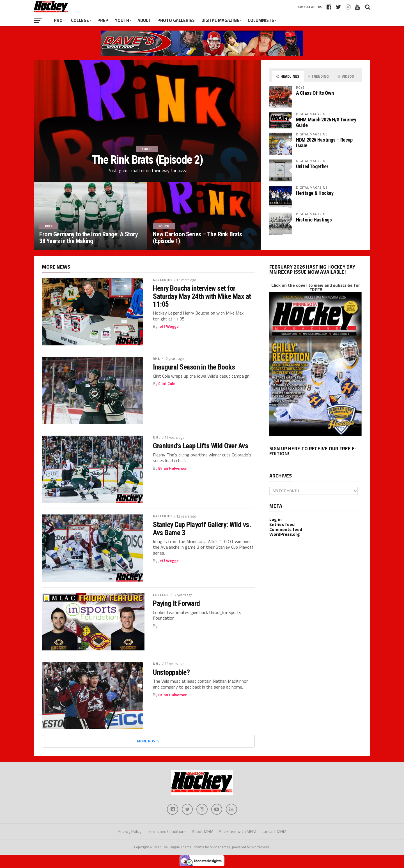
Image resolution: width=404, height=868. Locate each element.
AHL (156, 358)
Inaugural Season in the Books (194, 367)
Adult (144, 20)
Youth (122, 20)
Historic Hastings (314, 220)
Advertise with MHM (237, 832)
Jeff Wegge (168, 326)
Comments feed (286, 529)
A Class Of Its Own (315, 93)
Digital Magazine (220, 20)
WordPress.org (285, 534)
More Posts (148, 741)
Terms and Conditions (167, 832)
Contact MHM (274, 832)
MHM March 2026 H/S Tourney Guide (326, 122)
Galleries (163, 280)
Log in (276, 519)
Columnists (261, 20)
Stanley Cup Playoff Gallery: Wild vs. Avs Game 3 (202, 528)
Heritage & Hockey (315, 193)
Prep (103, 20)
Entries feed (282, 524)
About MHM (203, 832)
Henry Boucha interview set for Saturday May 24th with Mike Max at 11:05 (202, 296)
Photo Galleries (176, 20)
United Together (312, 166)
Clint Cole (167, 384)
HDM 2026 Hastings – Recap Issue (324, 143)
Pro (58, 20)
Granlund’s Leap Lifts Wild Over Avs (200, 446)
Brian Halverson (173, 468)
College (80, 20)
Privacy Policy (130, 832)
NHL (157, 437)
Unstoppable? (171, 672)
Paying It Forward (176, 603)
